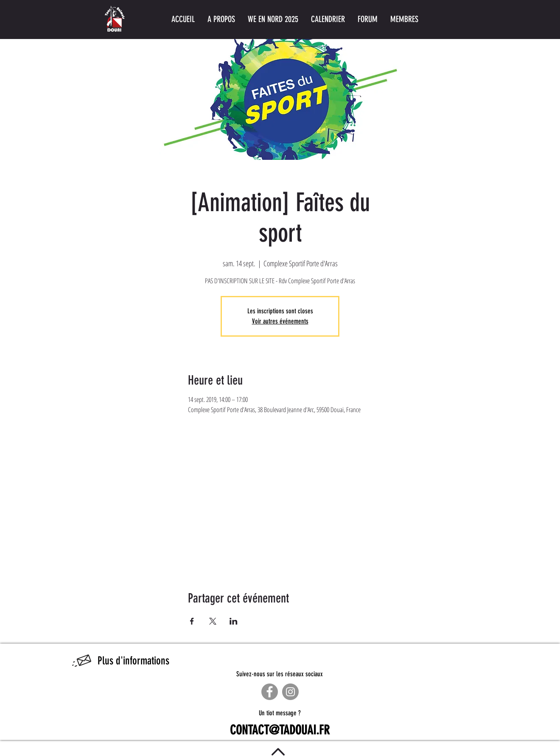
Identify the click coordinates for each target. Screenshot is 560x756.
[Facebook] (270, 692)
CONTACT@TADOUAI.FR (280, 730)
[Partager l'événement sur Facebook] (192, 621)
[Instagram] (290, 692)
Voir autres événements (280, 321)
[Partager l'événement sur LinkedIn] (234, 621)
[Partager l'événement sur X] (213, 621)
